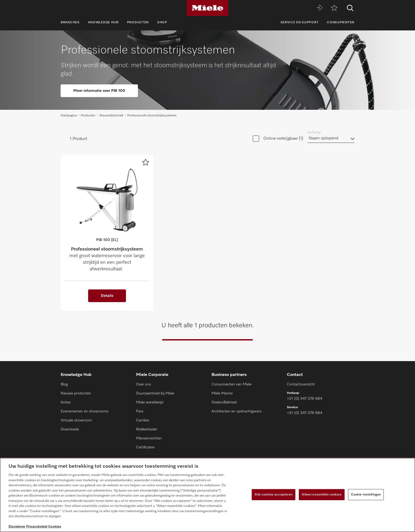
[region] (207, 495)
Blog (64, 384)
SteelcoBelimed (224, 402)
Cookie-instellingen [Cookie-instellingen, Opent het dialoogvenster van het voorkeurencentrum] (366, 495)
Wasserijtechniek (111, 116)
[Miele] (207, 8)
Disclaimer (17, 527)
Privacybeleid (37, 527)
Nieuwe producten (76, 393)
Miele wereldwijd (150, 402)
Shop (162, 22)
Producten (138, 22)
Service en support (300, 22)
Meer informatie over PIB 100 (99, 91)
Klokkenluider (147, 429)
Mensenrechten (149, 438)
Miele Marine (222, 393)
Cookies (55, 527)
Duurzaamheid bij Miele (155, 393)
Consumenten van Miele (231, 384)
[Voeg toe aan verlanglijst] (146, 162)
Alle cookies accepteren (274, 495)
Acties (66, 402)
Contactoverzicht (301, 384)
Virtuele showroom (76, 420)
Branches (70, 22)
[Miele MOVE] (319, 8)
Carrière (143, 420)
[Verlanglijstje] (334, 8)
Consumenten (341, 22)
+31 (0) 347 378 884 (305, 399)
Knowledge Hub (103, 22)
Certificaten (145, 447)
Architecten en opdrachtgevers (237, 411)
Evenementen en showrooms (85, 411)
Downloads (70, 429)
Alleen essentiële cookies (322, 495)
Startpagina (69, 116)
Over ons (144, 384)
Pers (140, 411)
